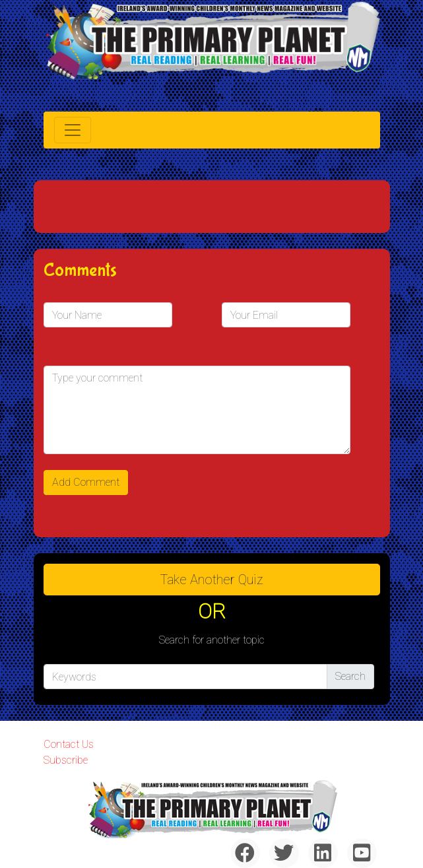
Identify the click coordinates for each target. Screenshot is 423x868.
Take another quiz (212, 580)
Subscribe (66, 760)
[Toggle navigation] (73, 130)
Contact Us (69, 744)
